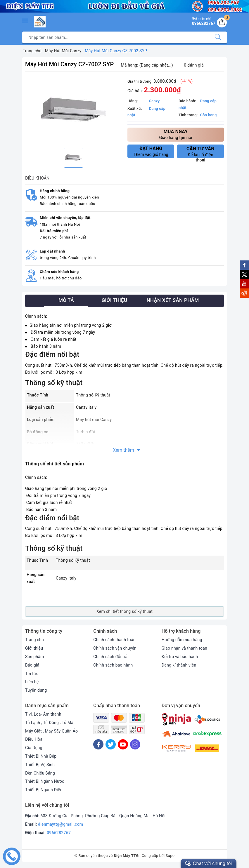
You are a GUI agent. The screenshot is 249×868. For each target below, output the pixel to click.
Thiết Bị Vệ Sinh (40, 765)
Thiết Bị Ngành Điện (44, 790)
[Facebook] (98, 744)
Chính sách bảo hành (113, 665)
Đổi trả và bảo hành (180, 657)
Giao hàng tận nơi (176, 134)
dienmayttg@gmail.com (60, 824)
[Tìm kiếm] (218, 37)
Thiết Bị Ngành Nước (45, 781)
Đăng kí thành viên (179, 665)
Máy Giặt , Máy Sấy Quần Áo (51, 731)
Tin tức (32, 674)
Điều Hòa (34, 739)
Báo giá (32, 665)
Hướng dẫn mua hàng (182, 640)
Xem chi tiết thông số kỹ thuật (124, 611)
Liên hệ (32, 682)
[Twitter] (111, 744)
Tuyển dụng (36, 690)
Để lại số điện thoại (200, 152)
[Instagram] (135, 744)
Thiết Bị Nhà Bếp (41, 756)
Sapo (170, 856)
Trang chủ (34, 640)
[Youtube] (123, 744)
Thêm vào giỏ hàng (151, 151)
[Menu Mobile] (25, 20)
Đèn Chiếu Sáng (40, 773)
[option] (73, 111)
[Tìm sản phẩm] (116, 37)
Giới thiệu (34, 648)
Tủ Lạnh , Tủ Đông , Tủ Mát (50, 723)
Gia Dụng (34, 748)
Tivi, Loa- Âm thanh (43, 714)
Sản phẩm (35, 657)
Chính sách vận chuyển (115, 648)
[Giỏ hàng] (222, 22)
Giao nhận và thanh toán (184, 648)
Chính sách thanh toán (114, 640)
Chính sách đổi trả (110, 657)
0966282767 (59, 833)
